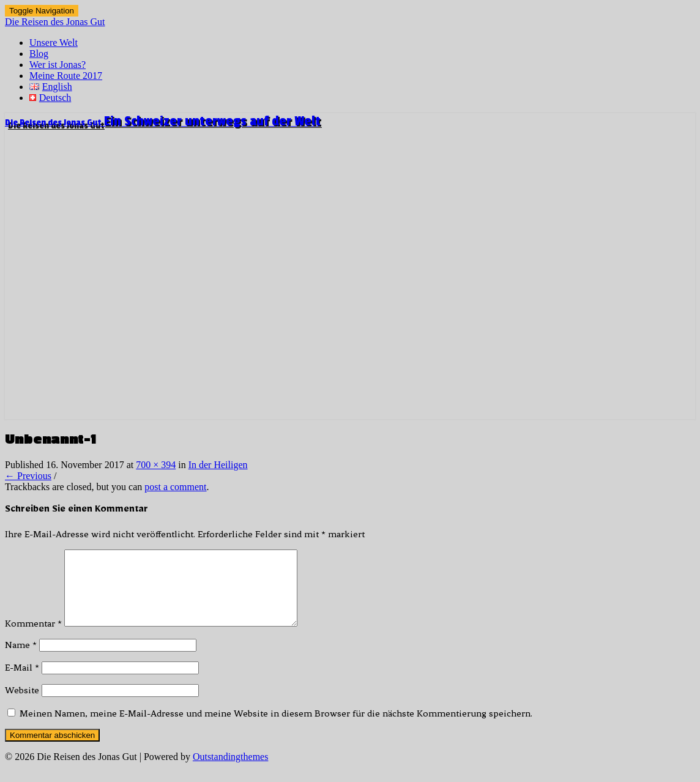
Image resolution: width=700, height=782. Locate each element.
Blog (39, 54)
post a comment (175, 487)
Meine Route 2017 (66, 76)
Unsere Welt (54, 43)
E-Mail (22, 682)
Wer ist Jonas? (58, 65)
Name (21, 660)
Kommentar (33, 638)
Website (22, 705)
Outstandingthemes (231, 771)
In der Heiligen (218, 465)
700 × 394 (156, 465)
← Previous (28, 476)
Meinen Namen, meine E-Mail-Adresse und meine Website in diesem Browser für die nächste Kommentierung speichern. (276, 728)
